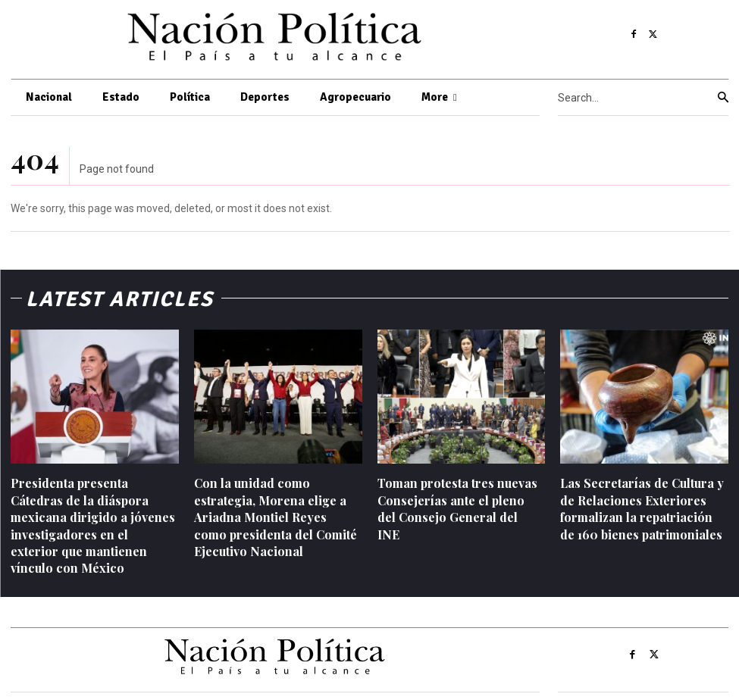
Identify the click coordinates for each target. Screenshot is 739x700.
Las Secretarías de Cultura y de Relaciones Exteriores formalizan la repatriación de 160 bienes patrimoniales (642, 508)
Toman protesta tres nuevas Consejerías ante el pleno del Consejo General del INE (457, 508)
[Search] (723, 98)
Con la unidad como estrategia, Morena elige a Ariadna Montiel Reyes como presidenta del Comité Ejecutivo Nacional (276, 517)
